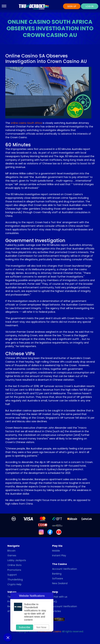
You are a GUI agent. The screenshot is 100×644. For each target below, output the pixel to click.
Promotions (14, 570)
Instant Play (59, 555)
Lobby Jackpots (17, 560)
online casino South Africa (26, 123)
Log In (90, 6)
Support (12, 575)
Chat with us (60, 597)
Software (58, 578)
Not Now (41, 627)
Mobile (56, 551)
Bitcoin (11, 551)
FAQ (55, 602)
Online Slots (14, 565)
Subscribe (25, 627)
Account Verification (65, 569)
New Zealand (60, 583)
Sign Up (72, 6)
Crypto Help (14, 584)
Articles (57, 611)
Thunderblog (15, 580)
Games (12, 555)
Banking (57, 574)
